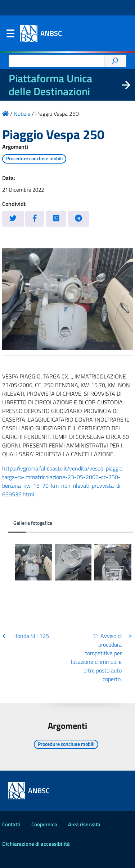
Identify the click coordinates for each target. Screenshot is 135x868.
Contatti (11, 824)
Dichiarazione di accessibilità (36, 844)
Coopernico (44, 824)
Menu (10, 35)
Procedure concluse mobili (34, 159)
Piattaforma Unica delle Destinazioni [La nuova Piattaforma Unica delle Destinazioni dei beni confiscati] (50, 85)
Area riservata (84, 824)
